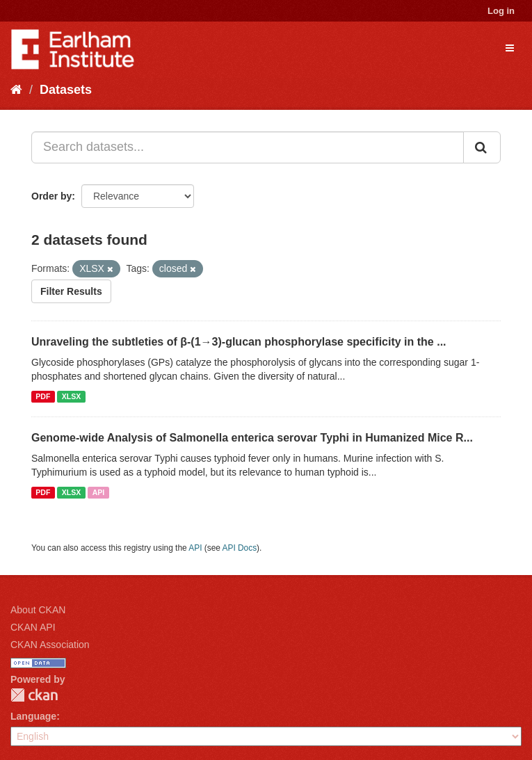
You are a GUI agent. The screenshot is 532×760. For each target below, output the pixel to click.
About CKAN (38, 610)
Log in (501, 11)
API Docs (240, 548)
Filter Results (71, 291)
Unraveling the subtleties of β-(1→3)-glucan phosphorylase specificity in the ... (239, 342)
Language (33, 716)
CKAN (34, 695)
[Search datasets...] (248, 147)
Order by (51, 196)
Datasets (66, 90)
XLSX (71, 396)
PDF (43, 396)
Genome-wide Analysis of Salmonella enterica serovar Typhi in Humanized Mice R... (252, 438)
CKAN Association (50, 645)
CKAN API (33, 627)
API (99, 492)
